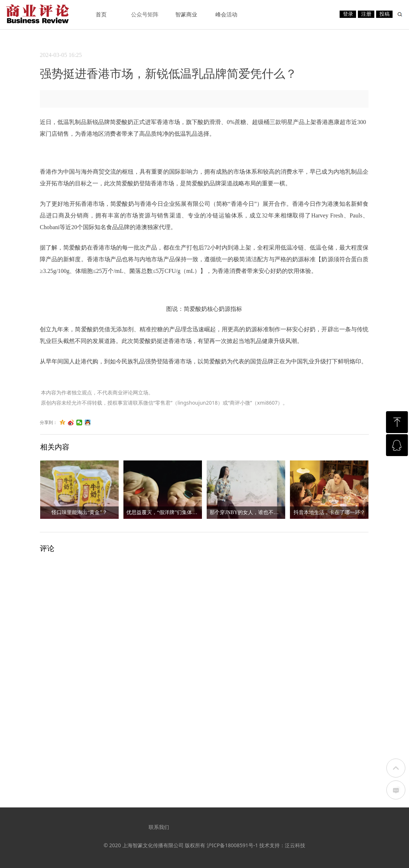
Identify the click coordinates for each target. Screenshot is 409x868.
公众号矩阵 (145, 15)
